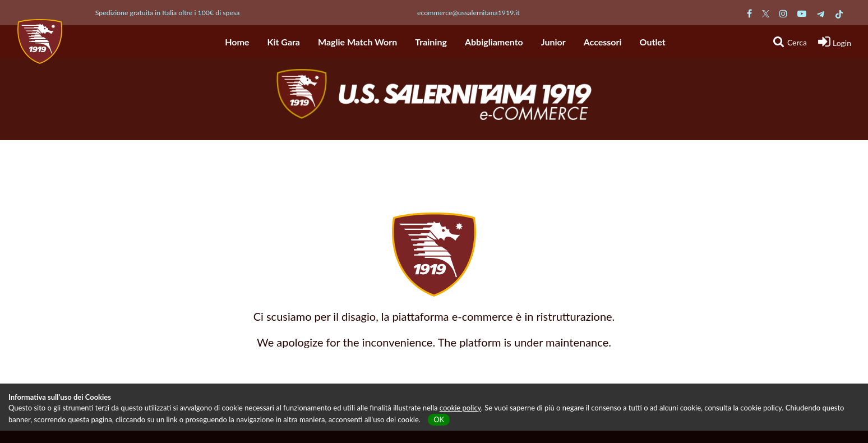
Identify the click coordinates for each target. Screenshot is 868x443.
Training (431, 42)
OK (439, 419)
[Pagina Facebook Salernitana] (749, 13)
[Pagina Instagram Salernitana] (783, 13)
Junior (553, 42)
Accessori (603, 42)
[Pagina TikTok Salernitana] (839, 13)
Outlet (653, 42)
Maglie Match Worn (357, 42)
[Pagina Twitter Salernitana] (766, 13)
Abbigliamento (494, 42)
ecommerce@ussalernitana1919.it (468, 13)
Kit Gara (283, 42)
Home (237, 42)
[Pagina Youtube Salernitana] (802, 13)
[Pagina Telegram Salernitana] (821, 13)
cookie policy (460, 408)
